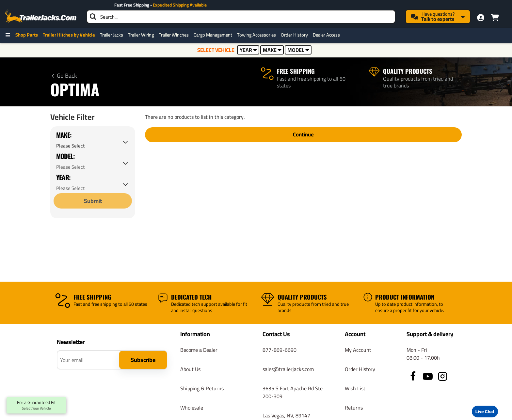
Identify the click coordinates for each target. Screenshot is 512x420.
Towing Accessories (256, 35)
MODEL (298, 50)
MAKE (272, 50)
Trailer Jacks (112, 35)
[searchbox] (241, 17)
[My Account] (481, 18)
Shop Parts (27, 35)
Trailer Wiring (141, 35)
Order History (294, 35)
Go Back (67, 76)
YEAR (248, 50)
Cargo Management (213, 35)
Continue (304, 136)
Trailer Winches (174, 35)
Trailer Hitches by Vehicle (69, 35)
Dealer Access (326, 35)
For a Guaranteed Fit (36, 405)
